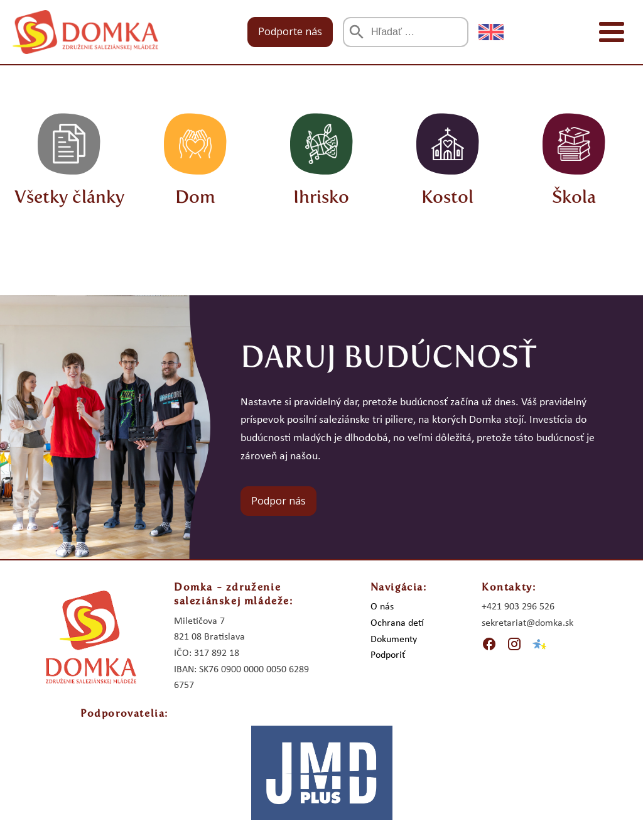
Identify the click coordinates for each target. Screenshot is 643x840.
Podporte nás (290, 31)
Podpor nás (278, 501)
